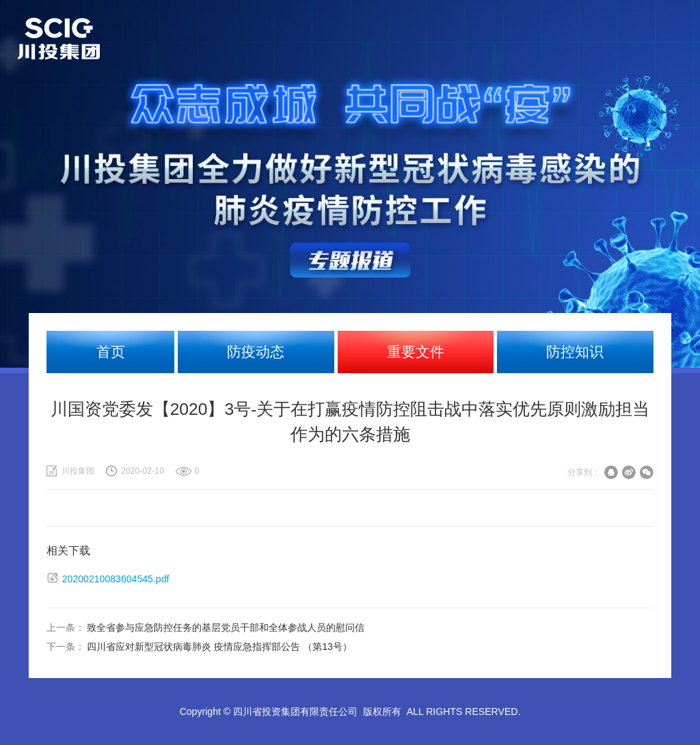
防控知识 (575, 352)
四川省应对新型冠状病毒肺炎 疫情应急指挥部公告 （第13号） (219, 647)
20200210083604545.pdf (116, 579)
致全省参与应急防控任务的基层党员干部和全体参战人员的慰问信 (226, 627)
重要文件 (416, 352)
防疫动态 (256, 352)
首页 (111, 352)
